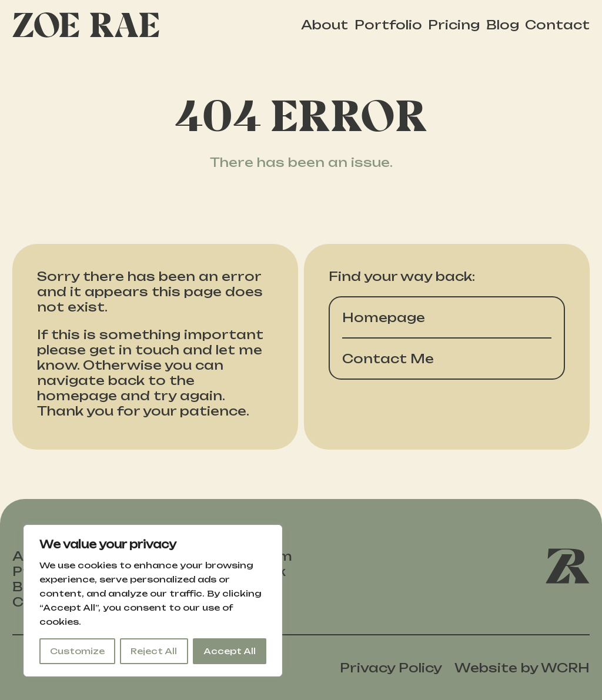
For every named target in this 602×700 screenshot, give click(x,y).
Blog (503, 25)
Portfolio (388, 25)
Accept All (230, 651)
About (325, 25)
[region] (153, 601)
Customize (77, 651)
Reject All (154, 651)
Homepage (384, 317)
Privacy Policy (391, 668)
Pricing (454, 25)
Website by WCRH (522, 668)
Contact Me (388, 359)
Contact (557, 25)
